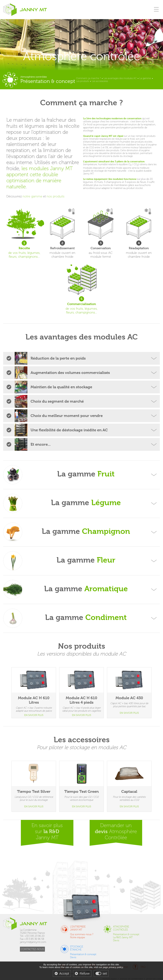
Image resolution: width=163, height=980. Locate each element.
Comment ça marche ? (88, 78)
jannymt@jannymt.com (33, 942)
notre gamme (32, 196)
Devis (116, 940)
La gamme (145, 78)
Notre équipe (78, 937)
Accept (64, 973)
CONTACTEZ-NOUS (32, 949)
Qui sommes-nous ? (82, 934)
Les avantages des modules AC (120, 78)
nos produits (56, 196)
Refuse (85, 973)
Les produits (83, 81)
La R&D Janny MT (123, 937)
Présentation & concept (126, 934)
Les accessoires (100, 81)
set (105, 973)
